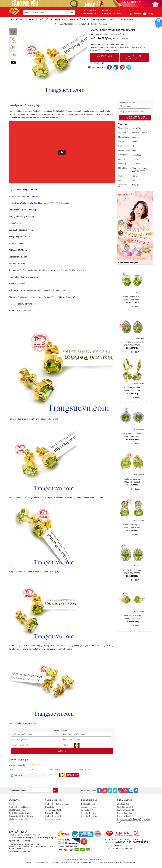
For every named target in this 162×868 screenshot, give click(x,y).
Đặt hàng (62, 751)
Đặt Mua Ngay (104, 57)
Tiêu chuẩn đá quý (124, 816)
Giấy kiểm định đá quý (89, 816)
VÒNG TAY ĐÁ (114, 19)
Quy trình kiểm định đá (125, 810)
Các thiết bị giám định (125, 807)
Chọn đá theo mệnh (124, 813)
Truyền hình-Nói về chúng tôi (19, 813)
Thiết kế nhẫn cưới (88, 804)
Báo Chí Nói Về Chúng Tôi (18, 810)
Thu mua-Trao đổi (52, 813)
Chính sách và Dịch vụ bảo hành (57, 804)
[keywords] (45, 12)
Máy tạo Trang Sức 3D (53, 810)
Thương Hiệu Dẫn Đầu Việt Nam (21, 816)
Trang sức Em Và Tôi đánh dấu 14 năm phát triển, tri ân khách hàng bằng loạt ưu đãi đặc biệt (133, 821)
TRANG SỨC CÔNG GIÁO (78, 19)
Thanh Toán (49, 807)
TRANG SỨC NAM (17, 19)
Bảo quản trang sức (88, 807)
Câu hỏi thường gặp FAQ (18, 819)
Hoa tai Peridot (25, 311)
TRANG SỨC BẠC (61, 19)
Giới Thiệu (13, 804)
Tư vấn (159, 24)
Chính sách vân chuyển (54, 816)
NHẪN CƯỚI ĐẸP (46, 19)
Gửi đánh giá (73, 775)
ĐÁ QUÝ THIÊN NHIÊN (98, 19)
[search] (73, 12)
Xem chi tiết (135, 307)
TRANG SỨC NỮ (31, 19)
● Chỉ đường (25, 841)
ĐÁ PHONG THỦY (128, 19)
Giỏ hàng (148, 13)
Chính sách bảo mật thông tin (20, 807)
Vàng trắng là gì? (123, 804)
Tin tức (119, 14)
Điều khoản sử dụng (52, 819)
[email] (40, 790)
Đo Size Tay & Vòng (88, 810)
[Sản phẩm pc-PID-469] (135, 226)
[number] (100, 51)
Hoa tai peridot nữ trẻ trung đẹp (24, 105)
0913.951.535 (134, 57)
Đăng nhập (135, 14)
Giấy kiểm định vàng (89, 813)
